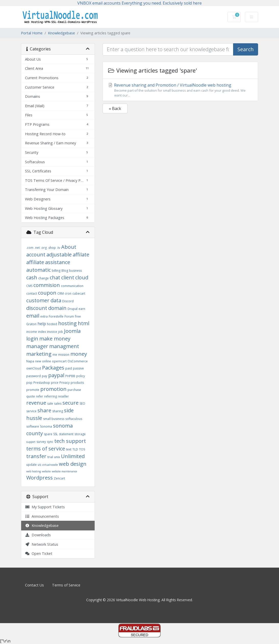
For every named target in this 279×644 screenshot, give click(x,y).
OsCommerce (78, 361)
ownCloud (34, 368)
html (84, 323)
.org (44, 248)
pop (29, 383)
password (34, 376)
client (68, 277)
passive (78, 368)
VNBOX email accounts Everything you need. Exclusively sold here (139, 3)
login (32, 339)
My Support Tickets (45, 507)
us (39, 465)
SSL (56, 434)
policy (81, 376)
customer (38, 300)
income (32, 332)
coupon (47, 293)
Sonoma (46, 426)
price (55, 383)
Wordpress (40, 478)
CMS (29, 286)
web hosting (34, 471)
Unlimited (73, 456)
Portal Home (32, 33)
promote (33, 390)
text (69, 449)
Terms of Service (66, 585)
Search (246, 49)
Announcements (42, 516)
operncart (59, 361)
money (79, 354)
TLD (75, 449)
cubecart (79, 293)
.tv (59, 248)
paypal (56, 375)
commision (47, 285)
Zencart (59, 478)
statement (66, 434)
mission (64, 355)
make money (55, 339)
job (61, 332)
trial (50, 457)
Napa (30, 361)
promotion (53, 389)
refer (40, 396)
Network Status (42, 544)
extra (44, 316)
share (44, 410)
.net (37, 248)
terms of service (46, 449)
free (78, 316)
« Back (115, 108)
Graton (31, 324)
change (43, 278)
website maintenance (64, 471)
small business (54, 419)
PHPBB (70, 376)
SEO (82, 403)
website (46, 471)
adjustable (59, 255)
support (31, 442)
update (31, 465)
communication (72, 286)
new (38, 361)
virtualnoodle (50, 465)
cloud (82, 277)
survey (41, 442)
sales (58, 403)
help (42, 324)
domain (57, 308)
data (56, 300)
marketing (39, 354)
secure (71, 403)
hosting (67, 323)
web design (73, 464)
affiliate (35, 262)
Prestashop (42, 383)
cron (68, 293)
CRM (61, 293)
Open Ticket (39, 553)
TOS (82, 449)
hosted (52, 324)
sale (50, 403)
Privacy (65, 383)
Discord (68, 301)
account (36, 255)
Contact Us (34, 585)
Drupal (73, 309)
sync (50, 442)
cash (32, 277)
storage (80, 434)
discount (37, 308)
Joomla (72, 331)
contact (32, 293)
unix (57, 457)
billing (56, 271)
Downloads (38, 535)
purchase (74, 390)
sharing (58, 411)
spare (48, 434)
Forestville (56, 316)
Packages (53, 368)
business (75, 271)
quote (31, 396)
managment (64, 346)
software (33, 426)
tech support (70, 441)
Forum (69, 316)
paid (69, 368)
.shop (52, 248)
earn (82, 309)
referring (50, 396)
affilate (81, 255)
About (69, 247)
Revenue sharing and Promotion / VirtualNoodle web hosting (180, 90)
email (33, 316)
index (42, 332)
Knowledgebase (61, 33)
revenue (36, 403)
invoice (52, 332)
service (31, 411)
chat (55, 277)
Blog (65, 271)
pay (45, 376)
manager (37, 346)
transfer (36, 456)
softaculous (74, 419)
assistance (58, 262)
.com (30, 248)
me (55, 355)
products (77, 383)
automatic (39, 270)
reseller (63, 396)
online (47, 361)
